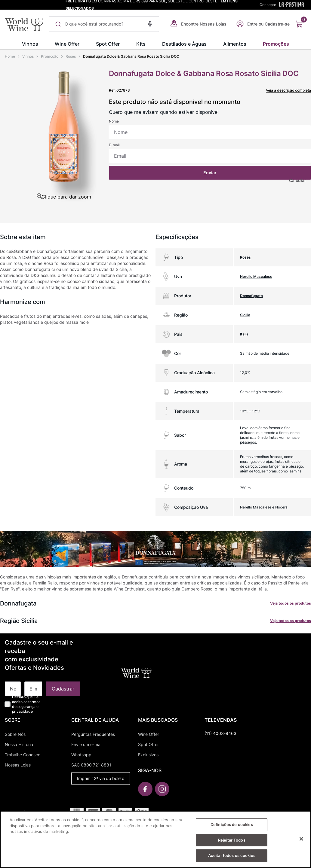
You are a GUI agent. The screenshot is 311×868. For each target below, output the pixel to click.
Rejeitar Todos (232, 843)
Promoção (50, 56)
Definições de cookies (232, 827)
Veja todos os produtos (291, 603)
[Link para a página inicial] (11, 56)
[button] (150, 23)
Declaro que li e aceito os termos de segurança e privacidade (26, 704)
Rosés (71, 56)
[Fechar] (301, 842)
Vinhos (28, 56)
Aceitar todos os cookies (232, 858)
